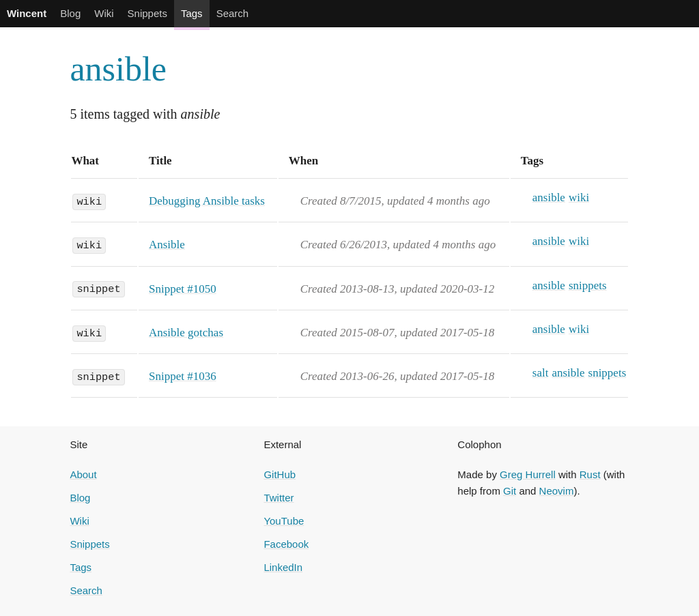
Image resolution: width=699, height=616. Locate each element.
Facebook (286, 544)
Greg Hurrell (528, 474)
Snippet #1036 (183, 376)
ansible (118, 69)
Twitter (279, 498)
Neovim (557, 491)
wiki (89, 201)
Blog (70, 13)
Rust (590, 474)
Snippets (147, 13)
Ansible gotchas (186, 333)
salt (541, 373)
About (83, 474)
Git (510, 491)
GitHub (280, 474)
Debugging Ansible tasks (207, 201)
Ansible (167, 245)
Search (233, 13)
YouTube (284, 521)
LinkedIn (283, 567)
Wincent (27, 13)
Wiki (104, 13)
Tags (192, 13)
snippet (98, 289)
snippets (588, 285)
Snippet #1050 (183, 289)
